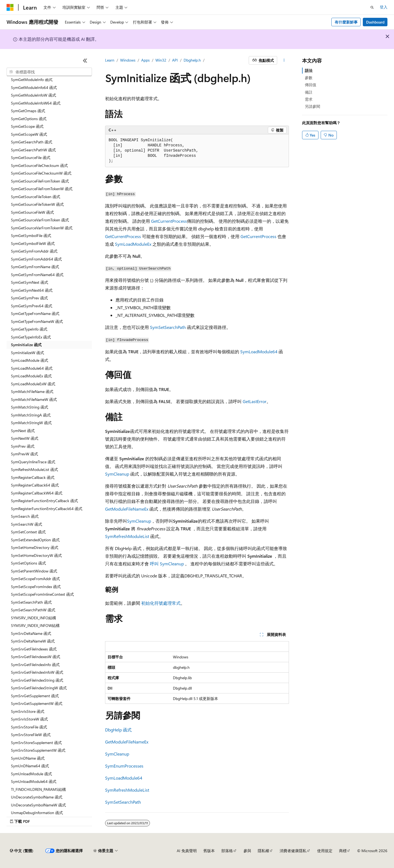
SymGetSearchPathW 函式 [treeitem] (33, 150)
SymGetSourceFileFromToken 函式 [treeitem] (40, 181)
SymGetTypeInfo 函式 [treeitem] (29, 329)
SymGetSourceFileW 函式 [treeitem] (32, 212)
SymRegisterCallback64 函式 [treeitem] (35, 485)
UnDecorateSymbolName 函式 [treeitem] (37, 797)
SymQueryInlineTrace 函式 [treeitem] (33, 462)
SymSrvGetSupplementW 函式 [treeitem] (37, 703)
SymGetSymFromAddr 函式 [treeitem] (34, 251)
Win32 (161, 60)
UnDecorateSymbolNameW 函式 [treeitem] (38, 805)
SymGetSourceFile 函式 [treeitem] (31, 157)
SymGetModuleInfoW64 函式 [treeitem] (36, 103)
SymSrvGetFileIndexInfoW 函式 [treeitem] (37, 672)
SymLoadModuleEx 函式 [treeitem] (31, 376)
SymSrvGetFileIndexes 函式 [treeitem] (34, 649)
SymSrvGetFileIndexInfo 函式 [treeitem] (35, 665)
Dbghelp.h (192, 60)
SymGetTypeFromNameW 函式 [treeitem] (37, 321)
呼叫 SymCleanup (167, 564)
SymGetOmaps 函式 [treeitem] (28, 111)
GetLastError (255, 401)
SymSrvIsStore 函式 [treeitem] (28, 711)
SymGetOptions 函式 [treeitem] (29, 119)
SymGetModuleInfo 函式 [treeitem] (32, 79)
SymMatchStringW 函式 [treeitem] (31, 423)
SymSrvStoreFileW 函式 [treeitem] (31, 735)
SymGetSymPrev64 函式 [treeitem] (32, 306)
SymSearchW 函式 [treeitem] (27, 524)
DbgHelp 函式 (118, 730)
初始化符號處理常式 (161, 603)
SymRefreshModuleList (127, 536)
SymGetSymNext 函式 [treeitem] (30, 282)
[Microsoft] (10, 7)
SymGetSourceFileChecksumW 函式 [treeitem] (41, 173)
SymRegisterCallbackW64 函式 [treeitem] (37, 493)
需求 (309, 99)
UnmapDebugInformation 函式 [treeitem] (37, 813)
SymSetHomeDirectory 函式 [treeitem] (35, 547)
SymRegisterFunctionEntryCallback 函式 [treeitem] (44, 501)
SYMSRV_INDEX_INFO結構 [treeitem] (34, 618)
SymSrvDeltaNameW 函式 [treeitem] (33, 641)
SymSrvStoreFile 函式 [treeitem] (29, 727)
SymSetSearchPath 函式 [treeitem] (31, 602)
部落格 (227, 851)
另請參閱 (312, 106)
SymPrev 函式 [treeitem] (23, 446)
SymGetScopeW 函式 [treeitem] (29, 134)
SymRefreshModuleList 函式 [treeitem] (34, 469)
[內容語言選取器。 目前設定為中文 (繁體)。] (22, 851)
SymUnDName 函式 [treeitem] (28, 758)
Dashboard (375, 22)
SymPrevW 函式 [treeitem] (24, 454)
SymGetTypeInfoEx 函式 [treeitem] (31, 337)
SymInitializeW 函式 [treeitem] (27, 353)
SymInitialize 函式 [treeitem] (26, 345)
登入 (384, 7)
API (175, 60)
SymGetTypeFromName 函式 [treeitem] (35, 313)
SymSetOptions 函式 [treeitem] (28, 563)
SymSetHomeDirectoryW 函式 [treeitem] (36, 555)
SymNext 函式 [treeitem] (23, 431)
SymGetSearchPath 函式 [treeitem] (32, 142)
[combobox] (49, 72)
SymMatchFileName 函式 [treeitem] (32, 391)
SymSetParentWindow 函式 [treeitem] (34, 571)
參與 (247, 851)
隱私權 (263, 851)
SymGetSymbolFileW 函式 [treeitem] (33, 243)
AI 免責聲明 (187, 851)
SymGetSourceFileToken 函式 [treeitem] (36, 197)
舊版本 (209, 851)
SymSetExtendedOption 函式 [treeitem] (35, 540)
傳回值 (311, 85)
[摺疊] (85, 60)
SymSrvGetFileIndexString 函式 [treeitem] (37, 680)
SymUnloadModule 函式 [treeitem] (31, 774)
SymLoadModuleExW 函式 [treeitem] (33, 384)
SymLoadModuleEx (133, 244)
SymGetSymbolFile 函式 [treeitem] (31, 235)
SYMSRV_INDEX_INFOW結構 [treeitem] (35, 625)
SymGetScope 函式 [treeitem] (27, 126)
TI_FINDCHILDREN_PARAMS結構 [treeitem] (38, 789)
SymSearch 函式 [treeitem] (25, 516)
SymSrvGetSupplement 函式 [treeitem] (35, 696)
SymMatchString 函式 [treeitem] (30, 407)
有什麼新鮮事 (346, 22)
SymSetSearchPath (168, 327)
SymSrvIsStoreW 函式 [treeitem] (29, 719)
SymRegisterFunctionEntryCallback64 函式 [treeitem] (47, 509)
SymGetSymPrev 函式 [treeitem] (29, 298)
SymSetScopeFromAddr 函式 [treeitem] (35, 579)
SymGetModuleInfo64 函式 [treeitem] (34, 87)
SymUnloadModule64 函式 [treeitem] (34, 781)
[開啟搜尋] (372, 7)
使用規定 (325, 851)
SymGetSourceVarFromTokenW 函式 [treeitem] (42, 228)
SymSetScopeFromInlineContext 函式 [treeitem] (42, 594)
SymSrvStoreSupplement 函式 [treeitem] (36, 743)
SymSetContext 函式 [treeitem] (28, 532)
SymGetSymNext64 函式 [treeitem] (32, 290)
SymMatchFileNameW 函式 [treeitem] (34, 399)
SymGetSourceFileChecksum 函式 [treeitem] (39, 165)
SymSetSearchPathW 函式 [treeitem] (33, 610)
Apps (145, 60)
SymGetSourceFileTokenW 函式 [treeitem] (37, 204)
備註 (309, 92)
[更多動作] (284, 60)
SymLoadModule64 (259, 351)
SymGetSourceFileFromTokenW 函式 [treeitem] (42, 189)
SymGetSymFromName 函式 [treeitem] (35, 267)
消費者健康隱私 (293, 851)
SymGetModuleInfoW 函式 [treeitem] (34, 95)
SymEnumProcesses (124, 766)
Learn (110, 60)
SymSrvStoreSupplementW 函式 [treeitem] (38, 750)
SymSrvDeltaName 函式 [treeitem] (31, 633)
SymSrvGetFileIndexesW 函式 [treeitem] (36, 657)
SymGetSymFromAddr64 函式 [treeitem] (36, 259)
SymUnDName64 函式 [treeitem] (30, 766)
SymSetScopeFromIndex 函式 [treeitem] (36, 587)
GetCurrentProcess (169, 221)
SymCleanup (117, 474)
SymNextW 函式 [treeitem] (25, 438)
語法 (309, 70)
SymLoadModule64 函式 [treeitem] (32, 368)
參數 (309, 78)
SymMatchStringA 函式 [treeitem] (31, 415)
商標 (343, 851)
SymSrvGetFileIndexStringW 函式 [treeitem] (39, 688)
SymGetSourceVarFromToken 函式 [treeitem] (40, 220)
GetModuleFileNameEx (127, 509)
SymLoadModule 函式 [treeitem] (30, 360)
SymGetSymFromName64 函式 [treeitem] (37, 275)
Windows (128, 60)
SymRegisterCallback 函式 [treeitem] (33, 477)
